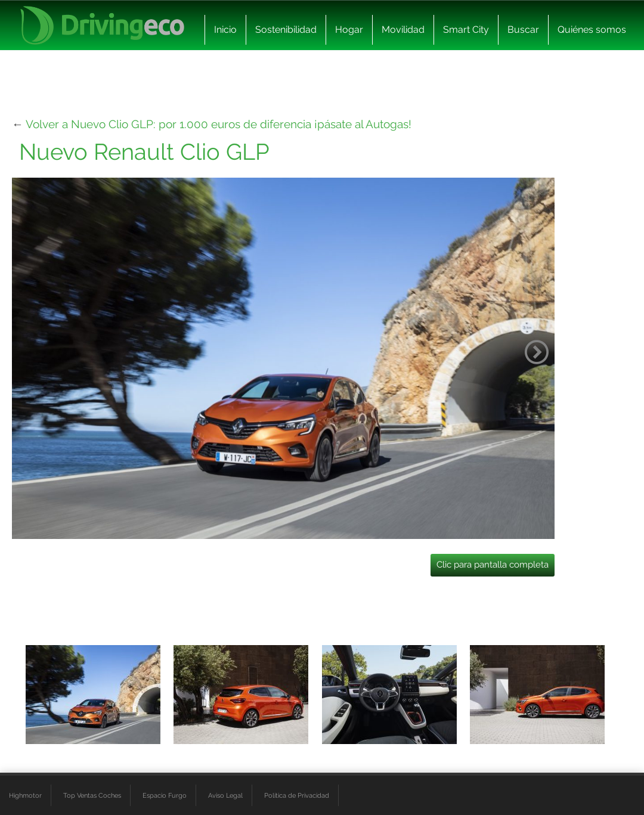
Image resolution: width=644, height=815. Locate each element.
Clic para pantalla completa (493, 565)
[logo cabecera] (102, 25)
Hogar (349, 30)
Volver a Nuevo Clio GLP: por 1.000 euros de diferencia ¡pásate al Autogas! (219, 124)
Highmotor (25, 795)
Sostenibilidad (286, 30)
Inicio (225, 30)
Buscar (523, 30)
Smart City (466, 30)
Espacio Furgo (165, 795)
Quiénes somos (592, 30)
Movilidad (403, 30)
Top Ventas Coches (92, 795)
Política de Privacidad (297, 795)
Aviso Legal (225, 795)
